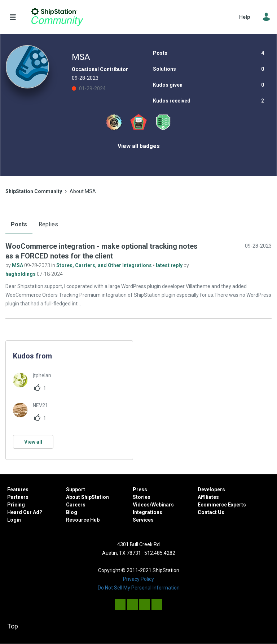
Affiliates (208, 497)
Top (13, 626)
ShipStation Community (57, 17)
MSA (18, 265)
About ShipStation (87, 497)
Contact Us (211, 512)
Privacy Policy (138, 579)
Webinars (163, 505)
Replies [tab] (48, 224)
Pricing (16, 505)
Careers (76, 505)
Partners (18, 497)
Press (140, 489)
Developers (211, 489)
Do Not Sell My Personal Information (139, 588)
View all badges (139, 146)
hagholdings (21, 274)
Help (245, 17)
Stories (142, 497)
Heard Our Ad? (25, 512)
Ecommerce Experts (222, 505)
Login (14, 520)
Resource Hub (83, 520)
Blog (72, 512)
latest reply (170, 265)
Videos (141, 505)
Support (76, 489)
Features (18, 489)
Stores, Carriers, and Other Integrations (105, 265)
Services (143, 520)
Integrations (148, 512)
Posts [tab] (19, 224)
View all (33, 442)
